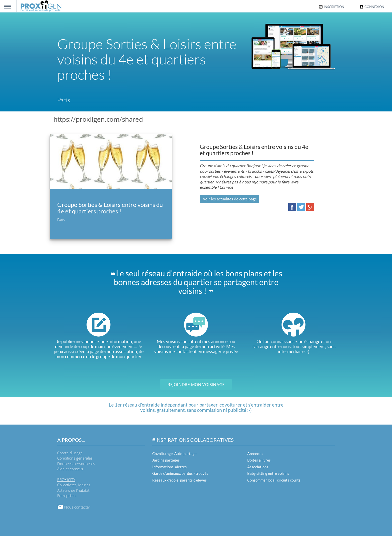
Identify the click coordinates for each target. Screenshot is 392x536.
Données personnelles (76, 464)
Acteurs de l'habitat (73, 490)
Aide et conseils (70, 469)
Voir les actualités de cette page (229, 199)
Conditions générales (75, 458)
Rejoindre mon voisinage (196, 384)
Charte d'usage (70, 453)
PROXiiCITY (66, 480)
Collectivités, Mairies (74, 485)
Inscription (331, 7)
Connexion (372, 7)
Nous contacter (74, 507)
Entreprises (67, 496)
